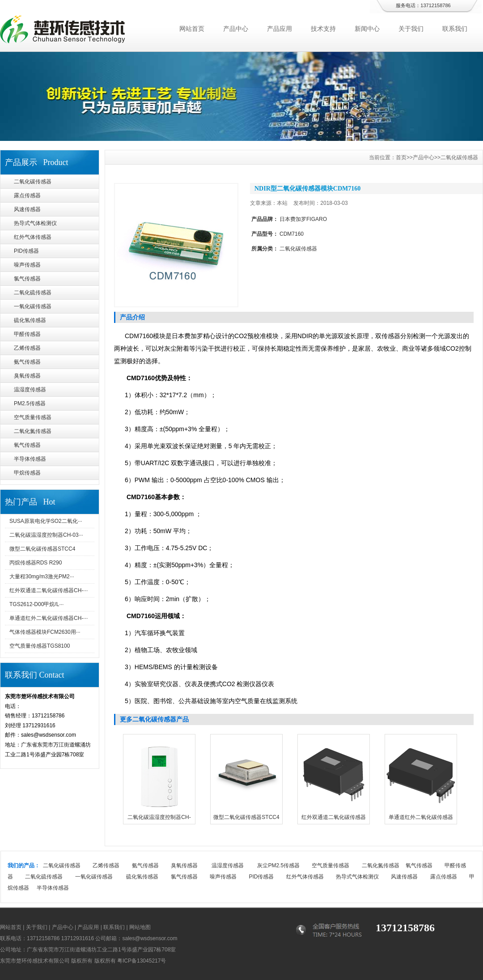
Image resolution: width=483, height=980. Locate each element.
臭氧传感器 (27, 376)
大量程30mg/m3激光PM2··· (42, 577)
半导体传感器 (30, 459)
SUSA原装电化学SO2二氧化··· (46, 521)
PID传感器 (26, 251)
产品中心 (236, 29)
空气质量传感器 (33, 417)
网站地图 (140, 927)
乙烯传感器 (27, 348)
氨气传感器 (27, 362)
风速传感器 (27, 209)
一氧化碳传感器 (33, 306)
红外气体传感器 (33, 237)
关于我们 (411, 29)
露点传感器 (27, 195)
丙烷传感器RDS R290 (36, 563)
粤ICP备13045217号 (142, 961)
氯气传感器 (27, 279)
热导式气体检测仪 (35, 223)
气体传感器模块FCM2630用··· (45, 632)
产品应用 (280, 29)
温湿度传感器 (30, 390)
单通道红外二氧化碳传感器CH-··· (49, 618)
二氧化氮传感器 (33, 431)
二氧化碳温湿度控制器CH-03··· (46, 535)
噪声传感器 (27, 265)
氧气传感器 (27, 445)
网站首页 (192, 29)
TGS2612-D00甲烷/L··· (36, 604)
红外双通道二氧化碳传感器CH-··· (49, 590)
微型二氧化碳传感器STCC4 (42, 549)
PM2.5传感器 (30, 403)
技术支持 (323, 29)
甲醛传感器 (27, 334)
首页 (401, 157)
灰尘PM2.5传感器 (278, 865)
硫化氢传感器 (30, 320)
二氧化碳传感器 (33, 182)
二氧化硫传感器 (33, 293)
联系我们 (455, 29)
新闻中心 (367, 29)
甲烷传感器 (27, 473)
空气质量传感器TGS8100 (40, 646)
